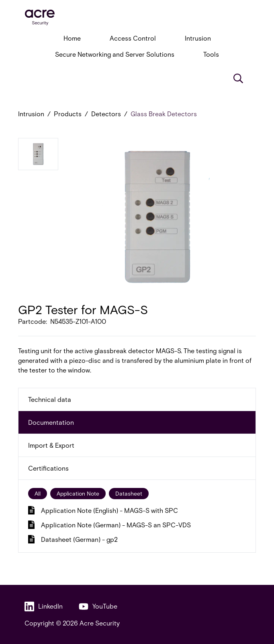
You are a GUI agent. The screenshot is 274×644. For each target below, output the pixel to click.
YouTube (98, 606)
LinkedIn (44, 606)
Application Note (78, 493)
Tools (211, 54)
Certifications (48, 468)
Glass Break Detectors (164, 114)
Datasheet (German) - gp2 (73, 539)
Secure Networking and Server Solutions (115, 54)
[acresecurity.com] (137, 17)
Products (68, 114)
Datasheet (129, 493)
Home (72, 38)
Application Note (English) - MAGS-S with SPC (103, 510)
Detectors (106, 114)
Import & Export (51, 445)
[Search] (238, 78)
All (38, 493)
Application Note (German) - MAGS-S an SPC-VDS (109, 525)
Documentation (51, 422)
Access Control (133, 38)
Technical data (50, 399)
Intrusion (198, 38)
